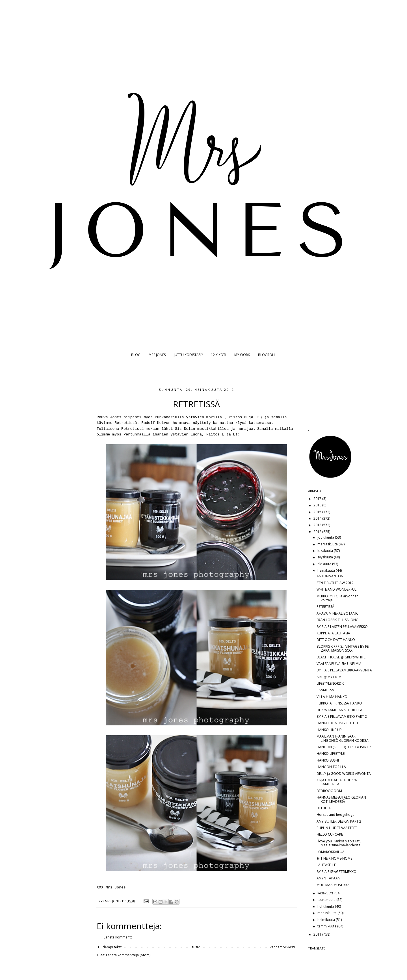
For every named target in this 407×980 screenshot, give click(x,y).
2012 (318, 532)
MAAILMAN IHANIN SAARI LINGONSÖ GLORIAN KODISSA (343, 738)
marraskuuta (328, 544)
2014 (318, 518)
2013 (318, 525)
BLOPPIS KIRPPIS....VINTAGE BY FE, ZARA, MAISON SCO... (343, 648)
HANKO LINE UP (329, 730)
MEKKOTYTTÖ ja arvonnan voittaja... (337, 598)
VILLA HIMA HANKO (332, 697)
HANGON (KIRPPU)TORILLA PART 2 (344, 747)
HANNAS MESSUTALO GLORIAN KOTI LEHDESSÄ (341, 799)
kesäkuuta (326, 893)
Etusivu (196, 947)
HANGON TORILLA (331, 767)
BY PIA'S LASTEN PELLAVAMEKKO (342, 627)
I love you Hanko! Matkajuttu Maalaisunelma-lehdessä (339, 843)
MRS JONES (157, 355)
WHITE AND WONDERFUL (336, 589)
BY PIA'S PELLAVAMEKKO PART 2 (342, 716)
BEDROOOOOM (329, 791)
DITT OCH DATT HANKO (336, 640)
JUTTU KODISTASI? (188, 355)
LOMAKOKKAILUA (331, 852)
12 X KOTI (218, 355)
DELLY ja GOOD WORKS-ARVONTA (344, 774)
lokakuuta (326, 551)
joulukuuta (326, 537)
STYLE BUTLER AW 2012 (335, 583)
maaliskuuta (327, 913)
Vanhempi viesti (282, 947)
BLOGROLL (267, 355)
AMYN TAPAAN (328, 878)
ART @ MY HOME (330, 677)
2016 (318, 505)
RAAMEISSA (325, 690)
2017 (318, 499)
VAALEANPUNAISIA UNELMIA (339, 664)
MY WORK (242, 355)
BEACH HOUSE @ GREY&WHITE (341, 657)
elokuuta (325, 564)
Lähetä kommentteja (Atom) (128, 955)
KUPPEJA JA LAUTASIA (333, 633)
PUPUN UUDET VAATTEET (337, 828)
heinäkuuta (327, 570)
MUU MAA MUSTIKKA (333, 885)
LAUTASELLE (326, 865)
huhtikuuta (326, 906)
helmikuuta (327, 920)
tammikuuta (327, 926)
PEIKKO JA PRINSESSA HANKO (339, 703)
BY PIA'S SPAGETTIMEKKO (336, 872)
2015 (318, 512)
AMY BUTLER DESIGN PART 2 (339, 821)
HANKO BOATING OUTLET (337, 723)
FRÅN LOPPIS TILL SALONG (337, 620)
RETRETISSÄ (325, 607)
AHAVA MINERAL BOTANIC (337, 613)
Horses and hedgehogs (335, 815)
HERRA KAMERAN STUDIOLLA (339, 710)
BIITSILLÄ (324, 808)
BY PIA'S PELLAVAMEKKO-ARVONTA (344, 670)
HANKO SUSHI (328, 760)
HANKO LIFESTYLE (331, 754)
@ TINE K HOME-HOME (334, 858)
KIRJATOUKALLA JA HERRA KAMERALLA (337, 782)
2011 (318, 934)
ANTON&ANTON (330, 576)
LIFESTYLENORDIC (331, 683)
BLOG (136, 355)
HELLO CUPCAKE (330, 834)
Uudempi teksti (110, 947)
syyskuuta (326, 557)
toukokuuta (327, 900)
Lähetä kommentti (118, 937)
